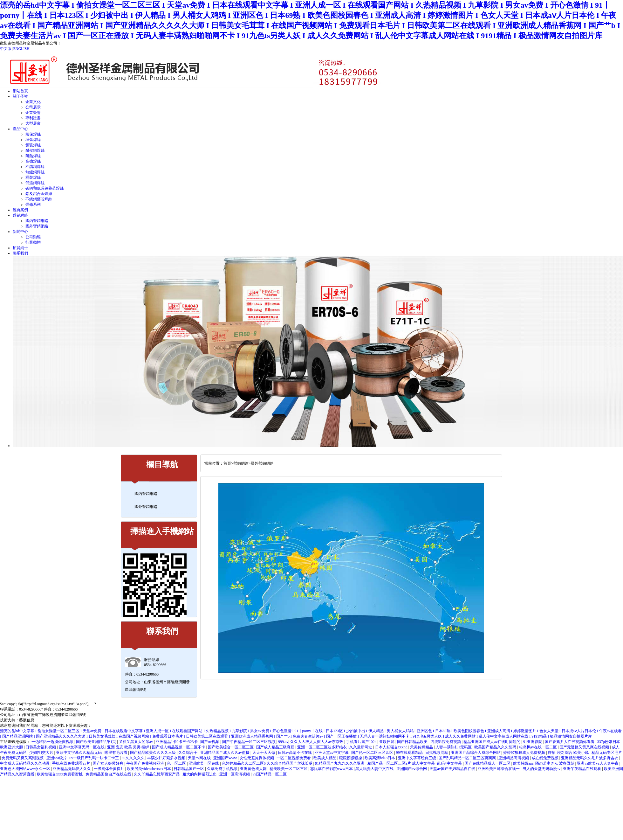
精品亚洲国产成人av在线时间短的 (492, 742)
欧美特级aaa (523, 763)
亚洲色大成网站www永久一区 (26, 769)
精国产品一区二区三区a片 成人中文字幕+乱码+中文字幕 (415, 763)
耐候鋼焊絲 (35, 150)
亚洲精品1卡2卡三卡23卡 (177, 742)
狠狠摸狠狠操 (351, 758)
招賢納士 (20, 248)
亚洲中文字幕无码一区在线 (82, 747)
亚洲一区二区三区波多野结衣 (322, 747)
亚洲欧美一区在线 (204, 763)
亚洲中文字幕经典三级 (418, 758)
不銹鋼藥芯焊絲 (39, 199)
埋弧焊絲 (33, 140)
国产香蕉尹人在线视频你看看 (570, 742)
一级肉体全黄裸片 (110, 769)
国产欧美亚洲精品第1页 (96, 742)
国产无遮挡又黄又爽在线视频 (585, 747)
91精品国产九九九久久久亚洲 (340, 763)
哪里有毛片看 (116, 753)
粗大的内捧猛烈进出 (200, 774)
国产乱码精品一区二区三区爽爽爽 (468, 758)
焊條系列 (33, 205)
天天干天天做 (264, 753)
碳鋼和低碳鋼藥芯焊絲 (44, 188)
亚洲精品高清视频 (514, 758)
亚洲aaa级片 (57, 758)
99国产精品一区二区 (270, 774)
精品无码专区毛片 (607, 753)
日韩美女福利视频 (41, 747)
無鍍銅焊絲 (35, 172)
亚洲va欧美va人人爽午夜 (598, 763)
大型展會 (33, 123)
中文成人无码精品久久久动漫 (25, 763)
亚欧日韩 (387, 742)
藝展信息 (27, 720)
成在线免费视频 (546, 758)
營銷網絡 (20, 215)
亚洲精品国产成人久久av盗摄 (225, 753)
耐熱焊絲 (33, 156)
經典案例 (20, 210)
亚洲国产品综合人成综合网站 (476, 753)
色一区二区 (177, 763)
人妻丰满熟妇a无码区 (454, 747)
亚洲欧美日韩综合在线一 (499, 769)
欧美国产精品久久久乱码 (496, 747)
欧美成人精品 (325, 758)
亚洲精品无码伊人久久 (72, 769)
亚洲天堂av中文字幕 (332, 753)
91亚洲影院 (533, 742)
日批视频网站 (437, 753)
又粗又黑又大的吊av (136, 742)
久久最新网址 (361, 747)
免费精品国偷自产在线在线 (109, 774)
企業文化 (33, 102)
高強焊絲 (33, 161)
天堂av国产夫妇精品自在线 (453, 769)
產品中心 (20, 129)
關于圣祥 (20, 96)
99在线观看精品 (410, 753)
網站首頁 (20, 91)
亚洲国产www (226, 758)
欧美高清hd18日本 (380, 758)
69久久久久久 (134, 758)
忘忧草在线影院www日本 (332, 769)
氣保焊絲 (33, 134)
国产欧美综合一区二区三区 (231, 747)
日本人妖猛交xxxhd (392, 747)
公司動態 (33, 237)
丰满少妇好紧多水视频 (167, 758)
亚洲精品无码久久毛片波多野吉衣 (590, 758)
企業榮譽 (33, 113)
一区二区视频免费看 (294, 758)
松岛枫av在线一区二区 (538, 747)
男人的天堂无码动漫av (542, 769)
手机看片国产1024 (362, 742)
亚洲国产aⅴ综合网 (412, 769)
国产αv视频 (210, 742)
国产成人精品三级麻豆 (276, 747)
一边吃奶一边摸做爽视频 (53, 742)
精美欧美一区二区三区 (289, 769)
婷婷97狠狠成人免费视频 (525, 753)
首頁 (227, 463)
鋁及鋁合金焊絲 (39, 194)
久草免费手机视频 (223, 769)
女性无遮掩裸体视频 (257, 758)
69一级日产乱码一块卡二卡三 (95, 758)
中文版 (6, 49)
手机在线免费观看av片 (72, 763)
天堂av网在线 (200, 758)
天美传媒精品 (422, 747)
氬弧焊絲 (33, 145)
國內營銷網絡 (37, 221)
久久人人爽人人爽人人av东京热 (317, 742)
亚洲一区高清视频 (235, 774)
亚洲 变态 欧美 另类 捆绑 (129, 747)
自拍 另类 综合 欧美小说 (569, 753)
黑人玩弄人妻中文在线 (375, 769)
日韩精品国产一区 (189, 769)
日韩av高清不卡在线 (295, 753)
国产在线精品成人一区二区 (488, 763)
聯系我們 (20, 253)
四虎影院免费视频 (446, 742)
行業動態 (33, 242)
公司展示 (33, 107)
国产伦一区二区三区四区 (373, 753)
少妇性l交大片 (42, 753)
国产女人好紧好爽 (109, 763)
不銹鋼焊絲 (35, 167)
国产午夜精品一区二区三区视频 (249, 742)
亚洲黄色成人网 (254, 769)
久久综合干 (188, 753)
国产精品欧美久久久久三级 (153, 753)
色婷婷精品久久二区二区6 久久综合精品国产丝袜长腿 (268, 763)
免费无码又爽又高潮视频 (23, 758)
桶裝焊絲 (33, 177)
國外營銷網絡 (37, 226)
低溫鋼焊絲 (35, 183)
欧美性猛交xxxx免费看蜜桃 (60, 774)
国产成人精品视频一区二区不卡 (179, 747)
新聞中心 (20, 232)
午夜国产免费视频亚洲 (146, 763)
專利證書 (33, 118)
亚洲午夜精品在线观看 (582, 769)
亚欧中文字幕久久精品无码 (79, 753)
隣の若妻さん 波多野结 (555, 763)
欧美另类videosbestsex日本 (149, 769)
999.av (283, 742)
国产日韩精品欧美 (413, 742)
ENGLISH (21, 49)
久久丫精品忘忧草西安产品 (157, 774)
